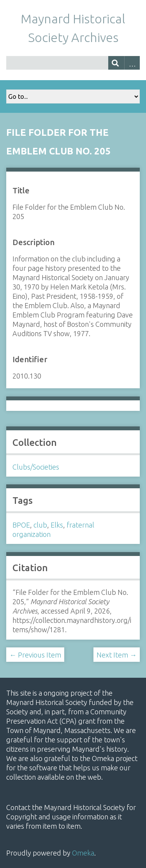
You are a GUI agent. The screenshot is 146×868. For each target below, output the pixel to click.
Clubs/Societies (36, 467)
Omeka (83, 853)
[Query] (73, 63)
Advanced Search (132, 63)
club (40, 525)
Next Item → (117, 655)
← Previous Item (35, 655)
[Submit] (116, 63)
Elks (57, 525)
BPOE (21, 525)
